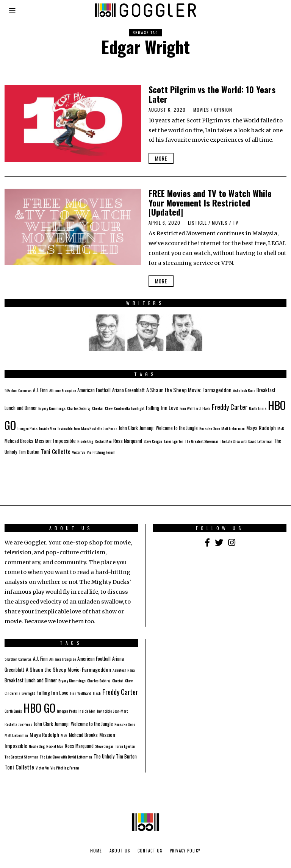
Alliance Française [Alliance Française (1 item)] (63, 390)
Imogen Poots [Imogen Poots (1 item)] (27, 428)
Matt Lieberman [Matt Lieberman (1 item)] (233, 428)
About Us (120, 851)
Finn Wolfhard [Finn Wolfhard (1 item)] (190, 408)
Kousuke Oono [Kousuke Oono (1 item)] (210, 428)
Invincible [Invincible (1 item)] (65, 428)
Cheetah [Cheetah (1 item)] (98, 408)
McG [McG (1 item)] (281, 428)
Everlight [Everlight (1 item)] (138, 408)
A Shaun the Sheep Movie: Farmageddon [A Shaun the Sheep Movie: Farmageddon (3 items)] (189, 390)
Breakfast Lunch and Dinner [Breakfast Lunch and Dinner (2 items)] (31, 680)
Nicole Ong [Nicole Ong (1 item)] (85, 441)
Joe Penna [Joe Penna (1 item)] (110, 428)
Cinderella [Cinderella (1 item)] (122, 408)
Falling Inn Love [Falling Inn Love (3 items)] (162, 407)
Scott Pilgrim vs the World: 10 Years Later (212, 94)
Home (96, 851)
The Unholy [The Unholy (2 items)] (104, 756)
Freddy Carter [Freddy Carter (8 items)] (230, 407)
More (161, 158)
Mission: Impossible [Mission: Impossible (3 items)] (55, 440)
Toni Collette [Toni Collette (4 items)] (56, 451)
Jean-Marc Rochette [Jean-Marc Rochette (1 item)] (88, 428)
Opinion (223, 110)
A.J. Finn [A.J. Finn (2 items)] (40, 390)
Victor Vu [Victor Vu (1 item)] (79, 452)
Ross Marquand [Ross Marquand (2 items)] (128, 441)
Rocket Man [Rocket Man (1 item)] (103, 441)
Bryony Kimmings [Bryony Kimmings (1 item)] (52, 408)
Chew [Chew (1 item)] (109, 408)
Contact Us (150, 851)
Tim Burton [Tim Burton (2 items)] (29, 452)
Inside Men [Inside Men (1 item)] (48, 428)
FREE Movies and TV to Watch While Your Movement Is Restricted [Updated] (210, 202)
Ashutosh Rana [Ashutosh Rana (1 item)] (244, 390)
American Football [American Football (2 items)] (94, 390)
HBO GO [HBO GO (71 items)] (39, 708)
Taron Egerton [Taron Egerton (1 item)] (174, 441)
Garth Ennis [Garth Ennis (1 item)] (258, 408)
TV (235, 223)
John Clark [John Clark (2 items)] (128, 428)
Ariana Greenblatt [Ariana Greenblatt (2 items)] (128, 390)
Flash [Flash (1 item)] (206, 408)
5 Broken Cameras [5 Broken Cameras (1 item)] (18, 390)
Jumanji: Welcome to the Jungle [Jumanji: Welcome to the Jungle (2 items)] (169, 428)
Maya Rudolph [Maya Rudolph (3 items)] (261, 428)
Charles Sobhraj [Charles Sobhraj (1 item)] (79, 408)
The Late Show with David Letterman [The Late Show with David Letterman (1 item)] (246, 441)
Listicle (197, 223)
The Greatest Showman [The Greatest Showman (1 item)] (202, 441)
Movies (201, 110)
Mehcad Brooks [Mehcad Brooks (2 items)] (19, 441)
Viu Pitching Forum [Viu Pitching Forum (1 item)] (101, 452)
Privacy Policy (185, 851)
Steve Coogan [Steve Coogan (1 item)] (153, 441)
